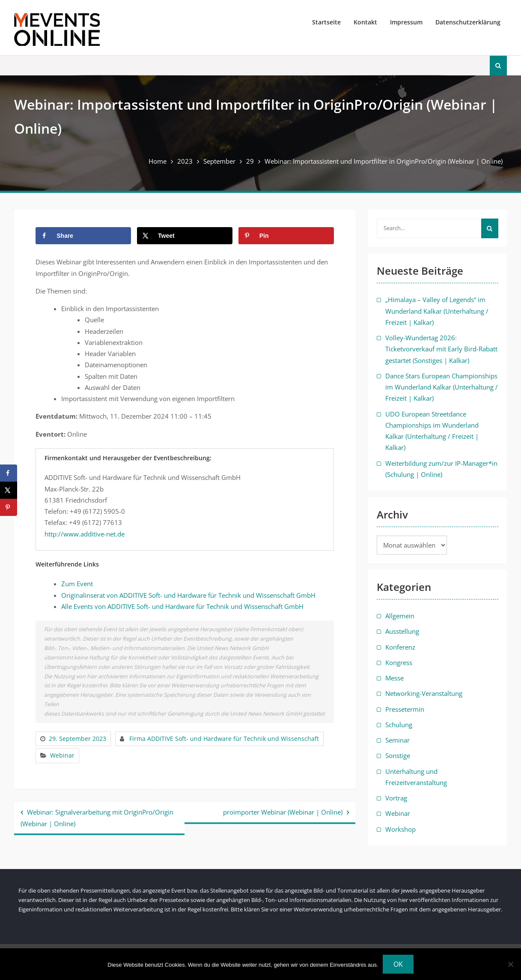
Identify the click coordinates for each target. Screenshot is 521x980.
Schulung (399, 725)
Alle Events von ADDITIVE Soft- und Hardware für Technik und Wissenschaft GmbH (182, 606)
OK (398, 964)
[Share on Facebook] (83, 236)
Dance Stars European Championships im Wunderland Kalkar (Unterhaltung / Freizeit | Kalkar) (442, 387)
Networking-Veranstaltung (424, 693)
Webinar (62, 755)
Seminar (397, 740)
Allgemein (400, 616)
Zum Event (77, 584)
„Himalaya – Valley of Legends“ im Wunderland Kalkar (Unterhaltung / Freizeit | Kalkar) (437, 311)
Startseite (326, 22)
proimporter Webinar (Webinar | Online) (283, 812)
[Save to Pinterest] (286, 236)
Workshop (400, 829)
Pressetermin (405, 709)
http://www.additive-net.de (85, 534)
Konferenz (400, 647)
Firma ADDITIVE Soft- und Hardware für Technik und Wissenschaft (224, 739)
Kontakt (365, 22)
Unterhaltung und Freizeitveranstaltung (416, 777)
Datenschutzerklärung (468, 22)
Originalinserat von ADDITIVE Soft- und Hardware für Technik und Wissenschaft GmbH (188, 595)
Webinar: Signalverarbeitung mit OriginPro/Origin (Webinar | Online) (97, 818)
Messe (394, 678)
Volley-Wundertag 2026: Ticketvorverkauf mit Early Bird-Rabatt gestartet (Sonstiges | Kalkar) (441, 349)
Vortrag (396, 798)
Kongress (399, 662)
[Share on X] (185, 236)
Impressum (406, 22)
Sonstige (398, 755)
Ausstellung (402, 631)
